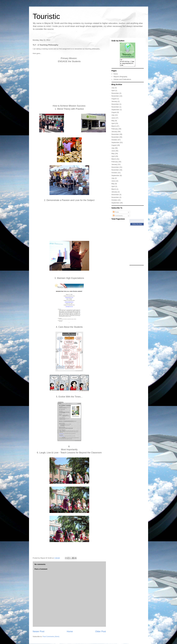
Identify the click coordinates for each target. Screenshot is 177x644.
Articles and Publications (122, 81)
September (115, 111)
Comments (118, 217)
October (114, 141)
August (114, 100)
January (114, 103)
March (114, 128)
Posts (116, 214)
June (113, 119)
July (113, 89)
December (115, 95)
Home (70, 631)
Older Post (101, 631)
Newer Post (39, 631)
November (115, 97)
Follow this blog (137, 225)
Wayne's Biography (120, 78)
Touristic (46, 16)
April (113, 92)
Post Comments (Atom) (51, 636)
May (113, 122)
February (115, 130)
